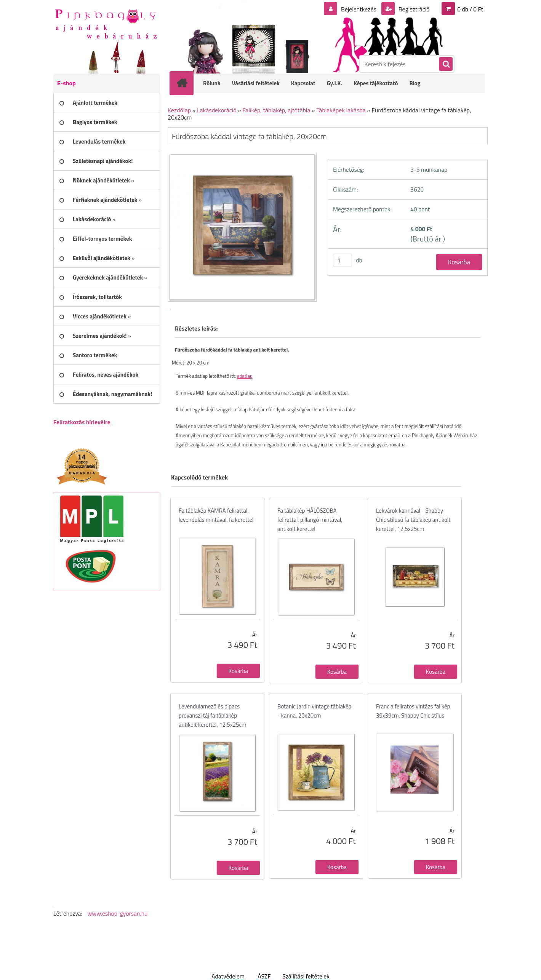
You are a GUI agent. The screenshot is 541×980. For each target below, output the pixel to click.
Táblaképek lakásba (341, 110)
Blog (415, 83)
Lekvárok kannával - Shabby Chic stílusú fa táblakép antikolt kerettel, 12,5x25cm (413, 520)
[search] (445, 64)
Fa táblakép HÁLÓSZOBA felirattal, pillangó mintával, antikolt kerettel (310, 520)
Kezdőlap (179, 110)
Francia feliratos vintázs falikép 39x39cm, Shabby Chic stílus (413, 711)
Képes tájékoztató (376, 83)
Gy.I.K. (334, 83)
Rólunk (212, 83)
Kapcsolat (303, 83)
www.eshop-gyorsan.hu (117, 913)
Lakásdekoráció (217, 110)
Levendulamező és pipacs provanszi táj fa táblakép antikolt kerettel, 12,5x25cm (213, 715)
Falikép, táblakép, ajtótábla (276, 110)
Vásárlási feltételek (256, 83)
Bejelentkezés (359, 9)
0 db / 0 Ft (470, 9)
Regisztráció (413, 9)
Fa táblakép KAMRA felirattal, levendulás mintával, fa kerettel (216, 515)
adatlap (245, 376)
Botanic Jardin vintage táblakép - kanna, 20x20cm (314, 711)
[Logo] (106, 23)
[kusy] (343, 260)
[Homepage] (187, 83)
